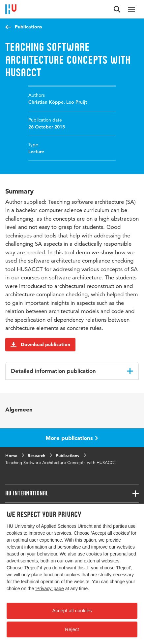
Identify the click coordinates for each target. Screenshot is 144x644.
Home (11, 455)
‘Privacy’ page (50, 589)
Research (36, 455)
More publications (72, 438)
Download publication (40, 344)
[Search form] (117, 9)
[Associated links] (72, 493)
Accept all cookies (72, 610)
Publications (28, 27)
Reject (72, 629)
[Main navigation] (131, 9)
